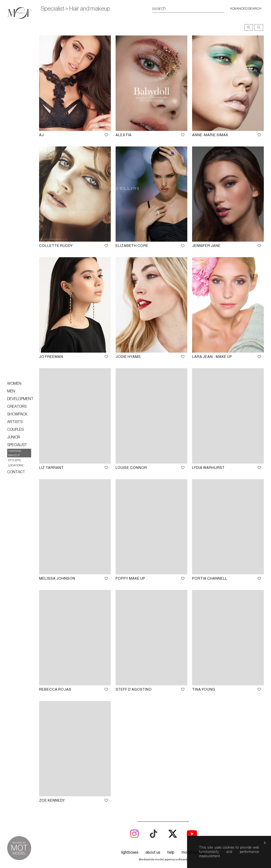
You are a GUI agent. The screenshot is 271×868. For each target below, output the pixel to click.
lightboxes (130, 848)
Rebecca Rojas (57, 685)
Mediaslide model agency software (163, 855)
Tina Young (204, 685)
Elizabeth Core (133, 244)
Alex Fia (125, 134)
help (171, 848)
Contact (16, 472)
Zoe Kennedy (54, 796)
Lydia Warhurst (209, 465)
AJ (43, 134)
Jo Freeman (53, 355)
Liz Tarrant (53, 465)
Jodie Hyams (129, 355)
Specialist (17, 445)
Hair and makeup (15, 453)
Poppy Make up (132, 575)
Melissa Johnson (59, 575)
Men (11, 391)
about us (153, 848)
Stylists (14, 460)
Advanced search (246, 9)
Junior (14, 437)
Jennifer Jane (207, 244)
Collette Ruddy (58, 244)
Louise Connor (133, 465)
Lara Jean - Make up (213, 355)
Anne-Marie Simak (211, 134)
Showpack (17, 414)
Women (14, 384)
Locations (16, 465)
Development (20, 399)
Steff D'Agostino (135, 685)
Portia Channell (210, 575)
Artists (15, 422)
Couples (15, 430)
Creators (17, 407)
